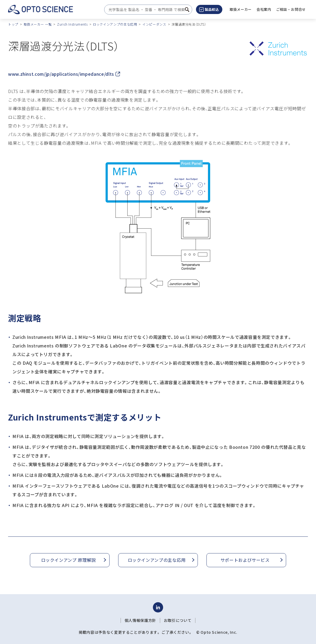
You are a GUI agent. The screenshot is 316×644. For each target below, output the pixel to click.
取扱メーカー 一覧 (38, 24)
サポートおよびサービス (245, 560)
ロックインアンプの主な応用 (115, 24)
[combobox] (147, 10)
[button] (264, 9)
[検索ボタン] (187, 10)
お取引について (178, 620)
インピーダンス (154, 24)
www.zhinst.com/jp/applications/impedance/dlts (64, 74)
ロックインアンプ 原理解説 (69, 560)
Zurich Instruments (72, 24)
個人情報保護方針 (140, 620)
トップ (13, 24)
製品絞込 (209, 9)
